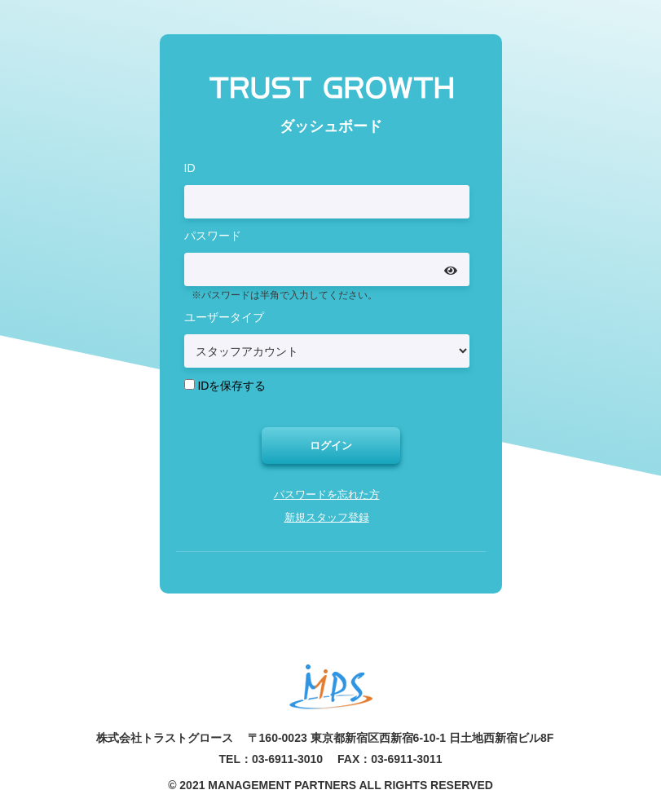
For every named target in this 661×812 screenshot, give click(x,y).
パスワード (213, 234)
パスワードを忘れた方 (327, 496)
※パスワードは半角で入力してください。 (284, 294)
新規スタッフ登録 (327, 519)
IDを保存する (231, 385)
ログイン (331, 446)
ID (190, 166)
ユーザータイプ (224, 316)
